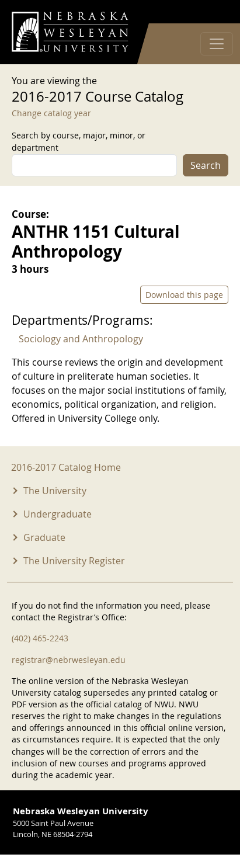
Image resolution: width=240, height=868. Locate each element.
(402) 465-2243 (40, 638)
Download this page (184, 295)
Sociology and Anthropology (81, 339)
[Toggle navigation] (217, 44)
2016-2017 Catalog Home (66, 467)
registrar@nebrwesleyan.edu (69, 660)
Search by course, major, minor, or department (79, 141)
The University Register (74, 561)
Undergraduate (58, 514)
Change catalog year (51, 113)
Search (206, 165)
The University (55, 491)
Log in (213, 12)
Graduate (44, 537)
